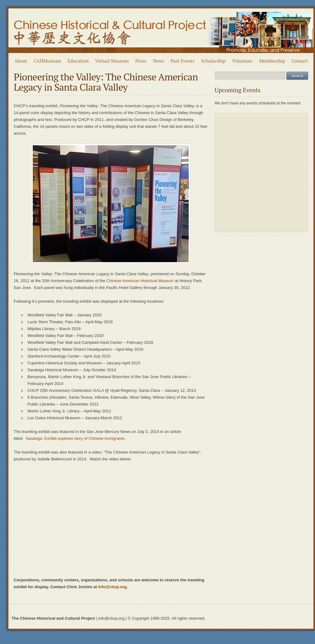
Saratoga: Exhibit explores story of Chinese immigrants (75, 438)
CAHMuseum (47, 61)
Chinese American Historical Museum (140, 281)
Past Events (183, 61)
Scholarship (213, 61)
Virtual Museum (112, 61)
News (158, 61)
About (21, 61)
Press (141, 61)
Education (78, 61)
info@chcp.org (112, 587)
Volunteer (242, 61)
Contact (300, 61)
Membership (272, 61)
